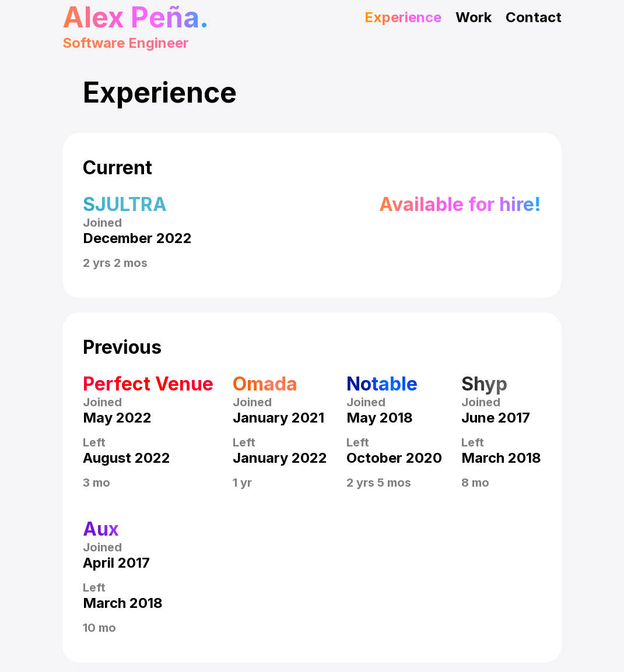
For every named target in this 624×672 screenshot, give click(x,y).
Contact (534, 17)
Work (474, 17)
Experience (403, 17)
